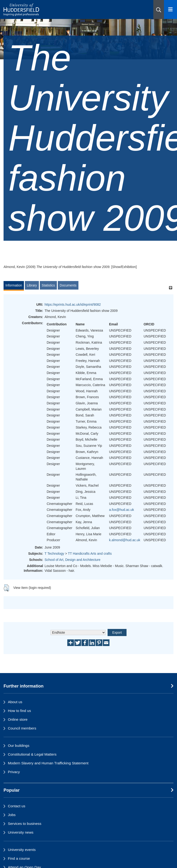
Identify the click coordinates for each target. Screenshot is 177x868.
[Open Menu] (170, 9)
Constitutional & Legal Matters (32, 754)
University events (22, 850)
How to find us (19, 711)
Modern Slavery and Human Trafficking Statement (48, 763)
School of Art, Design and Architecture (73, 560)
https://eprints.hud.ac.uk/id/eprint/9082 (73, 305)
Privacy (14, 772)
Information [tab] (14, 285)
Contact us (17, 806)
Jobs (12, 815)
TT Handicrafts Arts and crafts (90, 554)
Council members (22, 728)
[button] (159, 9)
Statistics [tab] (48, 285)
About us (15, 702)
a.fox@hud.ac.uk (121, 510)
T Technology (54, 554)
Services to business (25, 824)
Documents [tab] (68, 285)
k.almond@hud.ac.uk (125, 540)
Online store (18, 719)
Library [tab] (32, 285)
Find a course (19, 858)
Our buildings (19, 746)
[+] (170, 288)
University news (21, 832)
